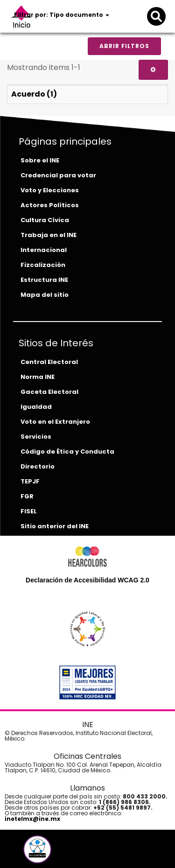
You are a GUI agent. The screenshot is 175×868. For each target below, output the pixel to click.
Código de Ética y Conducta (67, 451)
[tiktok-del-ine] (63, 853)
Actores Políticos (50, 205)
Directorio (38, 466)
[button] (37, 849)
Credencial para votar (58, 175)
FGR (27, 496)
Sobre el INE (40, 160)
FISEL (29, 511)
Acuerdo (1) (34, 94)
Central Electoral (49, 362)
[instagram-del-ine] (56, 853)
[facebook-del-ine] (21, 853)
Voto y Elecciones (50, 190)
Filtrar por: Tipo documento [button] (62, 15)
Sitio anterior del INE (55, 526)
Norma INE (38, 377)
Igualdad (36, 407)
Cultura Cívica (45, 220)
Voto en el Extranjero (55, 422)
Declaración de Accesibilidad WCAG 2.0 (87, 580)
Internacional (44, 250)
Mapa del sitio (45, 295)
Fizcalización (43, 265)
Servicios (36, 437)
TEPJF (30, 481)
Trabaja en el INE (49, 235)
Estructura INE (44, 280)
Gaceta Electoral (49, 392)
